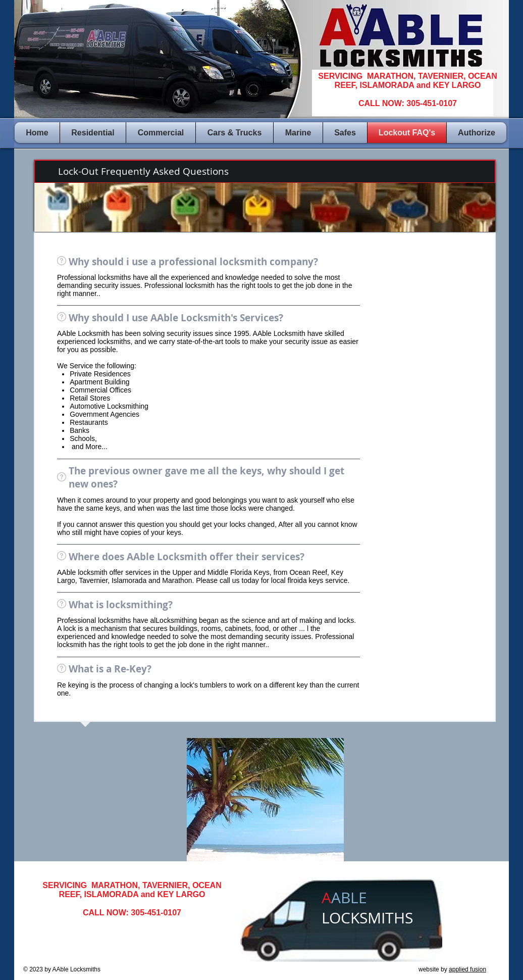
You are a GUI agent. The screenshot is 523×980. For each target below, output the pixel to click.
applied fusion (467, 969)
